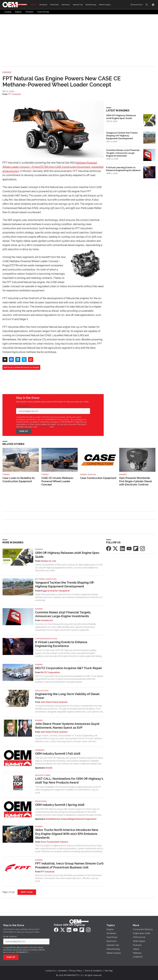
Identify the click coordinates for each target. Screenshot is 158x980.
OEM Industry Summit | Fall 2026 (58, 754)
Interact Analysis (61, 819)
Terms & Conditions (93, 971)
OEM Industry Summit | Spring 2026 (60, 805)
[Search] (147, 5)
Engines (7, 72)
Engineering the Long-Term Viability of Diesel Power (67, 696)
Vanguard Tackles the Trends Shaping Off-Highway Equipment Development (122, 136)
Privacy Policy (60, 427)
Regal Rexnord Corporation (83, 819)
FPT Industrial (14, 94)
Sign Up (24, 431)
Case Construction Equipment (98, 478)
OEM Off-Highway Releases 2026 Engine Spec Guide (121, 117)
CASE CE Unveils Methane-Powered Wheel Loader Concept (58, 481)
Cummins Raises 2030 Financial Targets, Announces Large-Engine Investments (123, 153)
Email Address (23, 406)
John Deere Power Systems (54, 702)
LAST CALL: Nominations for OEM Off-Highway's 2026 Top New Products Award (69, 781)
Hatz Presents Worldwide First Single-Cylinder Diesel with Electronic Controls (135, 481)
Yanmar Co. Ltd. (48, 561)
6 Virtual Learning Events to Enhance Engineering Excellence (123, 169)
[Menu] (153, 5)
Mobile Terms (43, 427)
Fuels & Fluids (42, 691)
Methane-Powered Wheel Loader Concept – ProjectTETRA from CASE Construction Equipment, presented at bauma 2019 (53, 167)
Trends (6, 474)
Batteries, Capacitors (46, 579)
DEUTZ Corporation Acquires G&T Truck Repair (69, 668)
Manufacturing (43, 775)
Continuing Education (46, 639)
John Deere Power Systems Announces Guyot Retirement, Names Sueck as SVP (67, 726)
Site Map (109, 971)
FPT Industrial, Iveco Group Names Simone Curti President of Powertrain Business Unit (69, 865)
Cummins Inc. (47, 620)
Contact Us (51, 971)
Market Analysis (88, 474)
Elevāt (49, 768)
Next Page (27, 892)
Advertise (62, 971)
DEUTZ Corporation (50, 672)
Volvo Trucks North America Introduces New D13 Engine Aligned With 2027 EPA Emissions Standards (67, 834)
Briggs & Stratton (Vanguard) (55, 591)
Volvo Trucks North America (54, 842)
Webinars (40, 750)
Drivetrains (41, 801)
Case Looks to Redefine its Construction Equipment (19, 480)
